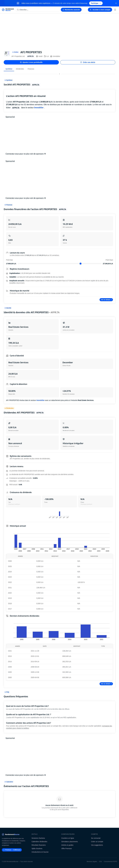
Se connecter (96, 838)
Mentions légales (92, 862)
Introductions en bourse (40, 852)
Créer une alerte (88, 62)
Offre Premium (67, 849)
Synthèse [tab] (9, 69)
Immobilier (55, 56)
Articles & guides (67, 845)
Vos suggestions (97, 845)
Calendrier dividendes (39, 842)
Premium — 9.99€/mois (12, 850)
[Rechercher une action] (37, 10)
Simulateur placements (70, 842)
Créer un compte (97, 842)
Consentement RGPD (110, 862)
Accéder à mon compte (100, 10)
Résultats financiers (39, 845)
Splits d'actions (37, 849)
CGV (100, 862)
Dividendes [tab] (20, 69)
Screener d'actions (38, 838)
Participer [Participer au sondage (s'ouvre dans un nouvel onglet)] (96, 3)
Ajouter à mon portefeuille (31, 62)
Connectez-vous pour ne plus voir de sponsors (26, 154)
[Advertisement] (59, 30)
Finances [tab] (31, 69)
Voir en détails (106, 300)
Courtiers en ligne (68, 838)
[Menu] (115, 10)
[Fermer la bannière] (116, 3)
